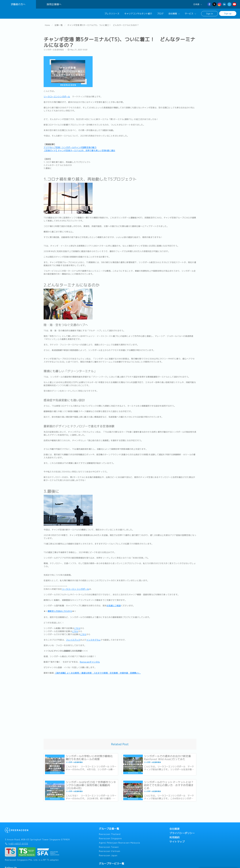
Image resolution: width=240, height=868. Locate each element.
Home (47, 23)
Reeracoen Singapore (110, 837)
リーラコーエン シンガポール (76, 587)
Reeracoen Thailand (110, 832)
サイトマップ (177, 840)
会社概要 (174, 827)
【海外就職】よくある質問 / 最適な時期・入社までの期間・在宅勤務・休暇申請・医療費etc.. (98, 671)
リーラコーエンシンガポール (57, 95)
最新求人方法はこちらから (60, 609)
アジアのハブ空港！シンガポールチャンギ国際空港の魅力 (70, 145)
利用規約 (174, 836)
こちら (77, 626)
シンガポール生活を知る (54, 48)
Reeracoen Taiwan (109, 845)
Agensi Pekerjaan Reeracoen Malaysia (119, 841)
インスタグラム (93, 638)
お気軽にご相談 (114, 604)
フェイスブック (73, 638)
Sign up (228, 13)
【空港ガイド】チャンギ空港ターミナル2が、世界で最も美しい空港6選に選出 (79, 148)
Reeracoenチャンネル (90, 660)
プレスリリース (112, 14)
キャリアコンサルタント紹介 (138, 14)
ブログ (160, 14)
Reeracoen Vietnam (110, 849)
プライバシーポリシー (182, 831)
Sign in (210, 14)
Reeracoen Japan (108, 854)
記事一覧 (59, 23)
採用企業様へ (54, 4)
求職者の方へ (18, 4)
